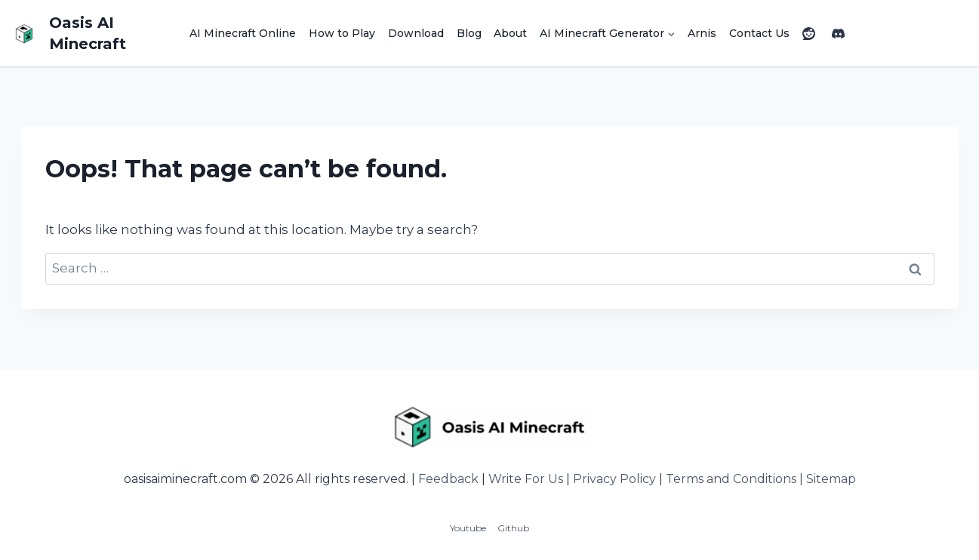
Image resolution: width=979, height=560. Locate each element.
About (510, 33)
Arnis (702, 33)
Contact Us (759, 33)
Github (513, 528)
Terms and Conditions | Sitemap (761, 479)
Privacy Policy (614, 479)
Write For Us (526, 479)
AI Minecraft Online (243, 33)
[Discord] (838, 33)
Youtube (468, 528)
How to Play (342, 33)
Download (416, 33)
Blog (469, 33)
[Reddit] (808, 33)
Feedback (448, 479)
